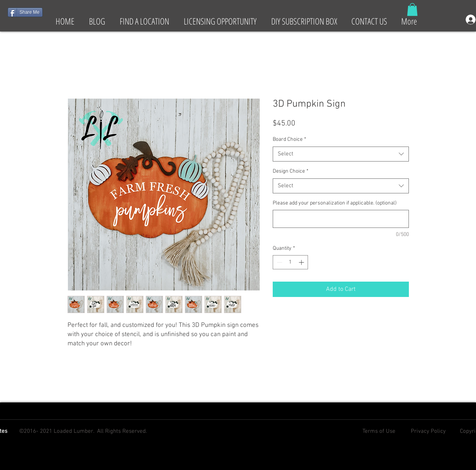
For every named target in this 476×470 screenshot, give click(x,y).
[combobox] (341, 154)
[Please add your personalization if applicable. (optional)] (341, 219)
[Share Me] (25, 12)
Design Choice (291, 171)
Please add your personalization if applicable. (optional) (335, 203)
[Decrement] (279, 262)
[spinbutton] (290, 262)
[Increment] (302, 262)
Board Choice (289, 139)
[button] (412, 9)
